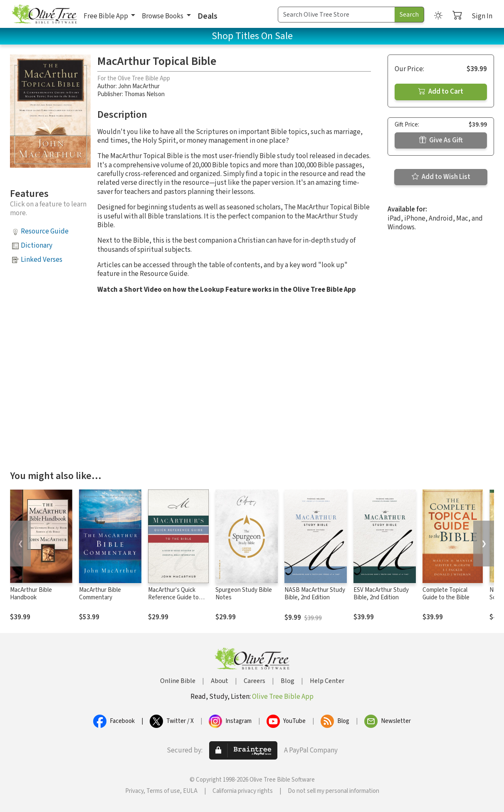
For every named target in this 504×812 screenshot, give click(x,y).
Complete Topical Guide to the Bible (446, 594)
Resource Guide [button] (45, 231)
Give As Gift (441, 140)
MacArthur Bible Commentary (100, 594)
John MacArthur (139, 86)
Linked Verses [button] (42, 260)
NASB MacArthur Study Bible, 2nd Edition (315, 594)
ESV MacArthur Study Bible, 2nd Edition (381, 594)
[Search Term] (336, 15)
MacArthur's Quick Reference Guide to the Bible (173, 598)
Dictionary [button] (37, 246)
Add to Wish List (441, 177)
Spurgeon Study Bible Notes (244, 594)
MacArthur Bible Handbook (31, 594)
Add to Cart (441, 92)
